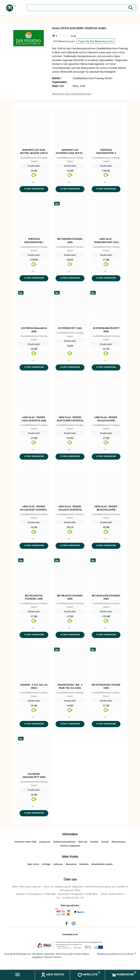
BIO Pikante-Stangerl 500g (70, 601)
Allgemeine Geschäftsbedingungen (72, 93)
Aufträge (46, 869)
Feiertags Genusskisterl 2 (106, 152)
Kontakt (94, 847)
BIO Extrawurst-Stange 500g (106, 691)
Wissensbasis (119, 847)
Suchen (105, 847)
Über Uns (83, 847)
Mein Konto (33, 869)
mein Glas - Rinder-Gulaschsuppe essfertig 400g (106, 421)
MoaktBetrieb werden (102, 869)
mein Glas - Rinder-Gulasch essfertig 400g (70, 511)
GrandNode (128, 959)
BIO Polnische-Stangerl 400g (34, 601)
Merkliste (84, 869)
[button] (17, 975)
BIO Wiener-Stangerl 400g (70, 241)
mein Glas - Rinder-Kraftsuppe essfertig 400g (70, 421)
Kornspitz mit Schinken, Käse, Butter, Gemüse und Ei (70, 152)
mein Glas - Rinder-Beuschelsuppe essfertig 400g (106, 511)
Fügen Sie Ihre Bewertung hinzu (96, 41)
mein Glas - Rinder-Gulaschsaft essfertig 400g (34, 511)
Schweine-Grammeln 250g (34, 331)
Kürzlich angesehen (70, 851)
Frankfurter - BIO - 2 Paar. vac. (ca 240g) (70, 691)
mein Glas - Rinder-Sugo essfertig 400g (34, 421)
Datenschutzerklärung (64, 847)
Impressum (45, 847)
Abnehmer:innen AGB (25, 847)
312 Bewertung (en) (64, 41)
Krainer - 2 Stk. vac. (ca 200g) (34, 691)
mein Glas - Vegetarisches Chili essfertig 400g (106, 242)
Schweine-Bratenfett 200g (106, 331)
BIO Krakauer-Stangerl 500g (106, 601)
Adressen (58, 869)
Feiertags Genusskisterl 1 (34, 241)
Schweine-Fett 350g (70, 330)
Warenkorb (71, 869)
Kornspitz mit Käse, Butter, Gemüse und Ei (34, 152)
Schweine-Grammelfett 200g (34, 780)
